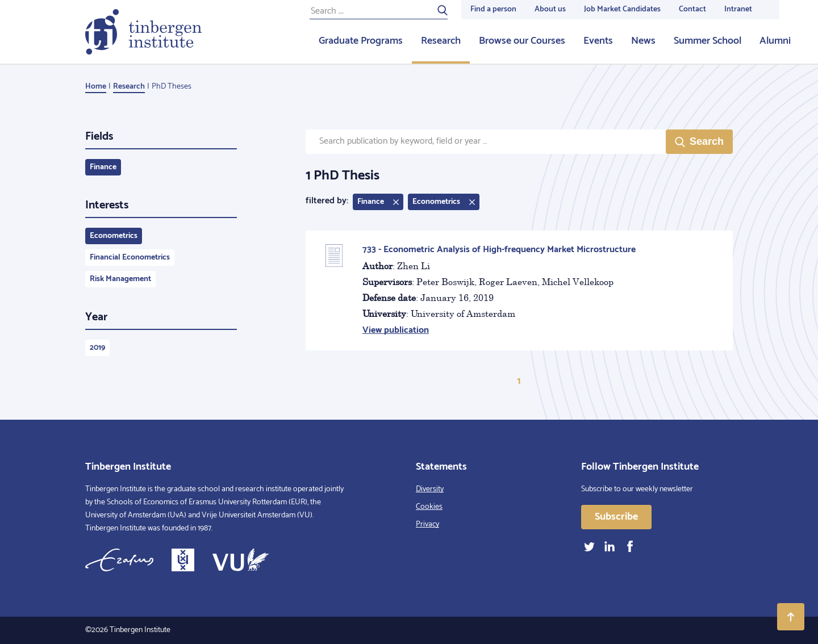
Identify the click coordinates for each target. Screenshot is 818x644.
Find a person (493, 9)
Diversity (430, 489)
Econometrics (114, 236)
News (643, 41)
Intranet (738, 9)
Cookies (429, 507)
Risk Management (120, 279)
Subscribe (616, 517)
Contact (692, 9)
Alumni (775, 41)
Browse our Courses (522, 41)
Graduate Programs (361, 41)
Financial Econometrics (130, 258)
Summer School (708, 41)
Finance (103, 167)
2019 (97, 348)
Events (598, 41)
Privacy (427, 524)
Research (441, 41)
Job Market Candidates (622, 9)
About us (550, 9)
